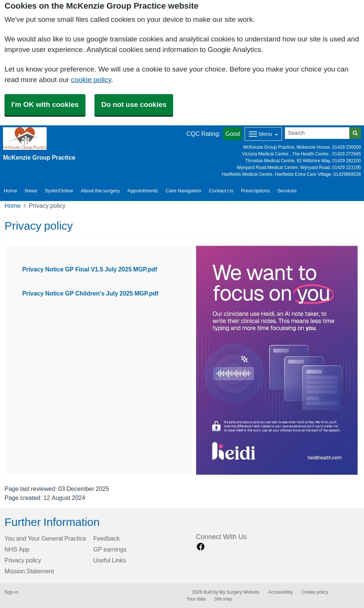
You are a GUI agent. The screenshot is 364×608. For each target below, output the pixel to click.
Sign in (11, 592)
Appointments (143, 191)
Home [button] (11, 191)
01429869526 (347, 174)
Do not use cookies (134, 104)
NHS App (17, 549)
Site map (223, 599)
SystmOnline (59, 191)
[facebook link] (201, 547)
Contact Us (221, 191)
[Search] (317, 133)
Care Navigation (184, 191)
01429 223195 (347, 168)
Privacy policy (23, 560)
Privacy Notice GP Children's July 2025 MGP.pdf (90, 293)
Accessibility (280, 592)
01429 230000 (347, 147)
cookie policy (91, 80)
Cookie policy (315, 592)
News (31, 191)
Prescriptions (255, 191)
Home (13, 206)
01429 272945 (347, 154)
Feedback (107, 538)
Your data (196, 599)
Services (287, 191)
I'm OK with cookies (45, 104)
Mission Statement (29, 571)
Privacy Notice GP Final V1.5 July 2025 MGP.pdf (90, 269)
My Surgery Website (239, 592)
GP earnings (110, 549)
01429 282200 (347, 161)
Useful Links (110, 560)
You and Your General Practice (45, 538)
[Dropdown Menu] (263, 134)
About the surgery (100, 191)
